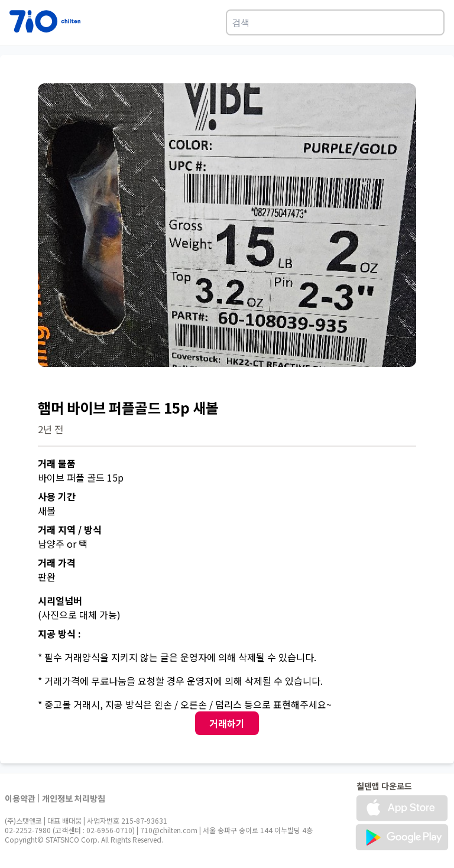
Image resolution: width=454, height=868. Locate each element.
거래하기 (227, 723)
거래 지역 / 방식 (70, 529)
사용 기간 (57, 496)
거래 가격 (57, 563)
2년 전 (51, 429)
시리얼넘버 (60, 600)
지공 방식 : (59, 633)
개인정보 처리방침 (74, 798)
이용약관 (20, 798)
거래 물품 (57, 463)
